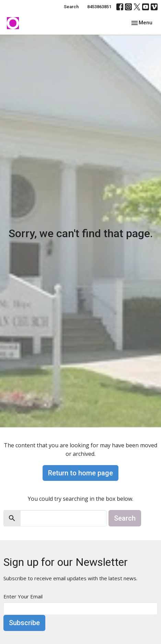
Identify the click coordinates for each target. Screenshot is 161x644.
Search (71, 7)
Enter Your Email (23, 596)
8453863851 (99, 7)
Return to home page (80, 473)
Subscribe (24, 623)
